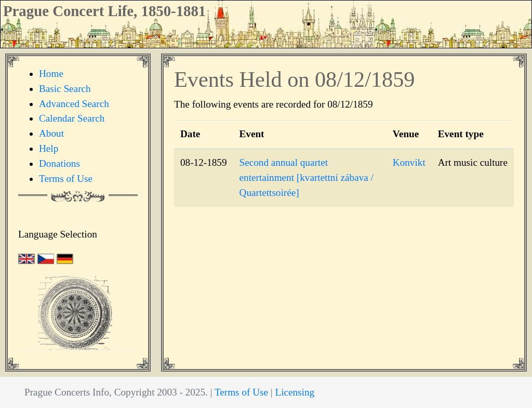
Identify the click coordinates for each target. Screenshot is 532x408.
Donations (59, 163)
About (51, 133)
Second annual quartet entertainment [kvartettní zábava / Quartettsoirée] (307, 177)
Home (51, 74)
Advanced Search (74, 104)
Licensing (295, 392)
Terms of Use (66, 179)
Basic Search (65, 89)
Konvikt (409, 162)
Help (49, 148)
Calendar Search (72, 118)
